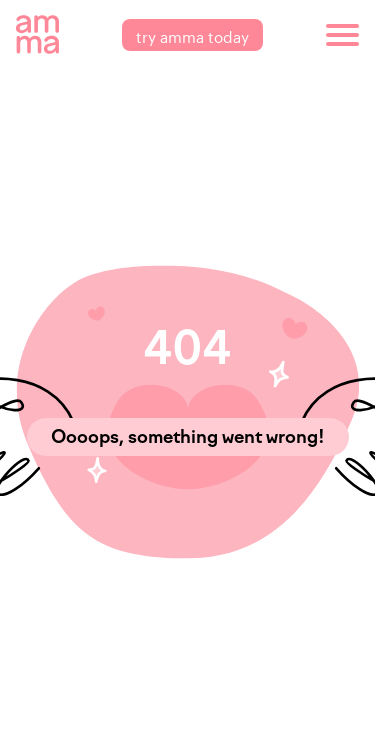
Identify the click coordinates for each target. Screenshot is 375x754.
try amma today (192, 35)
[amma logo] (37, 35)
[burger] (342, 35)
